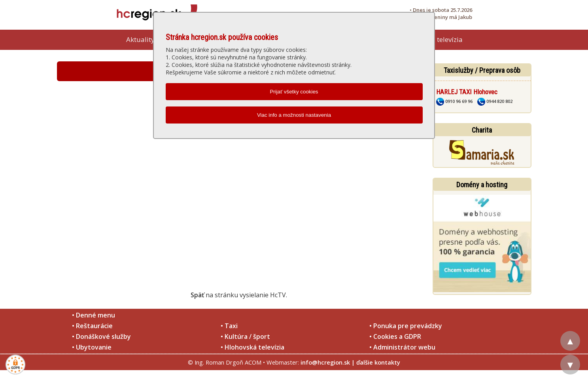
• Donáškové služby (101, 336)
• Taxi (229, 326)
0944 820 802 (495, 101)
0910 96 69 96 (454, 101)
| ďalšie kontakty (376, 362)
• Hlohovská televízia (252, 347)
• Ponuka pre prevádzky (406, 326)
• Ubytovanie (92, 347)
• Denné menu (94, 315)
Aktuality (140, 39)
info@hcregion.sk (325, 362)
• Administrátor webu (402, 347)
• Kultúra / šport (245, 336)
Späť (197, 295)
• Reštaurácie (92, 326)
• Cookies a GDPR (395, 336)
